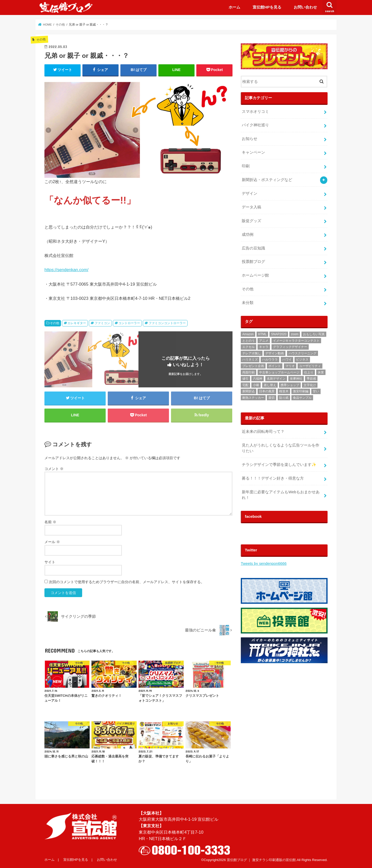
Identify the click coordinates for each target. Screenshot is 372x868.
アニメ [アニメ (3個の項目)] (264, 341)
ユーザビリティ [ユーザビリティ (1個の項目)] (310, 366)
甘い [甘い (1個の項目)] (316, 391)
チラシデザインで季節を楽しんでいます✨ (279, 465)
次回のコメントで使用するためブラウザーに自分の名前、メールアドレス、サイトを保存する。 (127, 582)
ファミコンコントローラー (167, 323)
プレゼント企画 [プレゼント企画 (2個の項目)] (253, 366)
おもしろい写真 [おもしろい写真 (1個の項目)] (314, 334)
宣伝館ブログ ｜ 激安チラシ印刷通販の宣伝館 (261, 860)
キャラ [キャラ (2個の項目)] (264, 347)
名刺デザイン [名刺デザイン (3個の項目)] (276, 379)
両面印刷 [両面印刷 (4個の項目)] (249, 372)
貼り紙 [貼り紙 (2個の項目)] (284, 398)
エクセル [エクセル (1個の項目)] (249, 347)
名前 (50, 522)
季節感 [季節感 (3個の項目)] (311, 379)
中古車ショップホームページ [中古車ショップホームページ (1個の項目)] (279, 372)
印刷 (246, 166)
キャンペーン (253, 152)
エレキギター (77, 323)
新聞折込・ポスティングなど (267, 180)
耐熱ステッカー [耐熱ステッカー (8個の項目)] (253, 398)
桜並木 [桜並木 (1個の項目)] (284, 391)
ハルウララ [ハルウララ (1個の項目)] (270, 359)
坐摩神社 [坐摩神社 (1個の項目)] (296, 379)
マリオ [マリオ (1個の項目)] (290, 366)
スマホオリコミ (255, 112)
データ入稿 (251, 207)
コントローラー (129, 323)
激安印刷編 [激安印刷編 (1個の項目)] (301, 391)
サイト (50, 562)
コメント (54, 469)
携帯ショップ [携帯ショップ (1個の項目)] (290, 385)
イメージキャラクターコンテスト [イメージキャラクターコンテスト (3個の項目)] (296, 341)
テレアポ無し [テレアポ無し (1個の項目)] (252, 353)
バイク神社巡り (255, 125)
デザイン (250, 193)
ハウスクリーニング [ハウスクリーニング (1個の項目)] (303, 353)
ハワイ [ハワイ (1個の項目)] (287, 359)
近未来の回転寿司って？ (263, 432)
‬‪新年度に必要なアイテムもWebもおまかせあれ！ (281, 495)
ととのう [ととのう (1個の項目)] (249, 341)
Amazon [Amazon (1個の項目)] (248, 334)
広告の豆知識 (253, 248)
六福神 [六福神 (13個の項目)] (258, 379)
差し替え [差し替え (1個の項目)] (270, 385)
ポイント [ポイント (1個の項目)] (275, 366)
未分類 (248, 303)
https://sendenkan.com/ (66, 270)
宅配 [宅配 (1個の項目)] (245, 385)
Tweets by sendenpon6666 (264, 564)
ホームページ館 (255, 275)
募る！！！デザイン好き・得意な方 (273, 478)
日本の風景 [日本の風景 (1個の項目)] (267, 391)
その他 (55, 323)
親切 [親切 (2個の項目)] (272, 398)
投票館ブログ (253, 262)
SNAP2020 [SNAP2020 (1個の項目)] (279, 334)
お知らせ (250, 139)
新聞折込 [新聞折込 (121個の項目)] (249, 391)
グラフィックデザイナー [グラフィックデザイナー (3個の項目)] (290, 347)
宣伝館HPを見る (267, 7)
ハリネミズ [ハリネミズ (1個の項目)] (250, 359)
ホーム (234, 7)
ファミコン (102, 323)
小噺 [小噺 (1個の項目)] (256, 385)
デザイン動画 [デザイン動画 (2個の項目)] (275, 353)
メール (52, 542)
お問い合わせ (305, 7)
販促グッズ (251, 221)
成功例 (248, 234)
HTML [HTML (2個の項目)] (262, 334)
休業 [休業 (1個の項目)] (321, 372)
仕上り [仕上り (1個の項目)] (309, 372)
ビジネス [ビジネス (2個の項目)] (302, 359)
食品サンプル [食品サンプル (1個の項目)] (302, 398)
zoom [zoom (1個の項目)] (295, 334)
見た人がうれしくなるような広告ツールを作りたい (281, 448)
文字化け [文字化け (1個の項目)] (310, 385)
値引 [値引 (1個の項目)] (245, 379)
